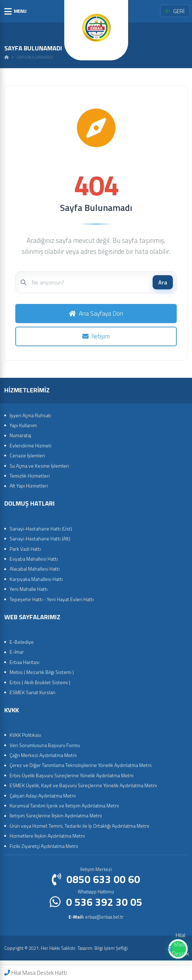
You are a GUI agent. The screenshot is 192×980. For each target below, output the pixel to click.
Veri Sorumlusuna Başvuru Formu (45, 745)
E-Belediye (22, 642)
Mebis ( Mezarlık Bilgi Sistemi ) (42, 672)
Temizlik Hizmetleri (30, 476)
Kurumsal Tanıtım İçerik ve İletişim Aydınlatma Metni (64, 805)
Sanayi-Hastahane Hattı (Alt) (40, 538)
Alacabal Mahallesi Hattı (35, 569)
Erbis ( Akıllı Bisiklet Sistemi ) (40, 682)
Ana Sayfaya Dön (96, 313)
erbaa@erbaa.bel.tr (96, 917)
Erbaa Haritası (24, 662)
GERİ (175, 11)
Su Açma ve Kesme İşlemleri (39, 466)
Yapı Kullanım (23, 425)
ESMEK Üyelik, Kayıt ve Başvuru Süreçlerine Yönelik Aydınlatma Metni (83, 785)
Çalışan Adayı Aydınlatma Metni (43, 796)
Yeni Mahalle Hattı (29, 589)
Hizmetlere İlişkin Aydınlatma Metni (47, 836)
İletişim (96, 336)
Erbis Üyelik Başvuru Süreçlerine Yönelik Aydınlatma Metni (72, 775)
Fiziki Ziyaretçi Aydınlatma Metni (44, 846)
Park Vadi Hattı (25, 549)
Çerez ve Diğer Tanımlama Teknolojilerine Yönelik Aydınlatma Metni (81, 765)
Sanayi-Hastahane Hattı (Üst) (41, 529)
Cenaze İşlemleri (27, 455)
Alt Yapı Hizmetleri (29, 486)
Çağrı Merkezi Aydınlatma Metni (43, 755)
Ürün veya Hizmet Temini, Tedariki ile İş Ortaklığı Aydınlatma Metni (79, 826)
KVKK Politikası (25, 735)
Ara (163, 282)
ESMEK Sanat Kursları (32, 692)
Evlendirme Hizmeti (31, 445)
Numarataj (20, 435)
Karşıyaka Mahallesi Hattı (36, 579)
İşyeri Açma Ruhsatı (30, 415)
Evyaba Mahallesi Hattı (34, 559)
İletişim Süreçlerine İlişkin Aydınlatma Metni (56, 815)
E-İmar (17, 652)
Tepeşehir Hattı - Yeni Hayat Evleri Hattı (52, 599)
